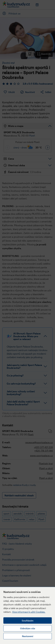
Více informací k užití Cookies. (29, 612)
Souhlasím (28, 620)
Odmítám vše (28, 628)
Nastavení (28, 636)
